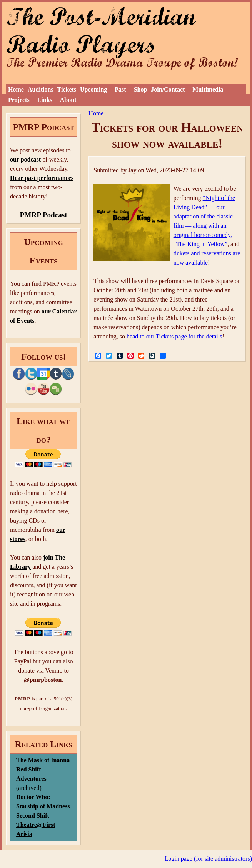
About (68, 100)
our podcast (25, 159)
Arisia (24, 834)
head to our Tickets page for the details (174, 336)
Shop (141, 89)
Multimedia (208, 89)
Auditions (41, 89)
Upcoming (93, 89)
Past (120, 89)
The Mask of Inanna (43, 760)
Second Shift (33, 816)
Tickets (67, 89)
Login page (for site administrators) (209, 859)
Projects (19, 100)
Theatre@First (36, 825)
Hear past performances (42, 178)
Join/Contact (168, 89)
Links (45, 100)
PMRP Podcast (44, 215)
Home (16, 89)
